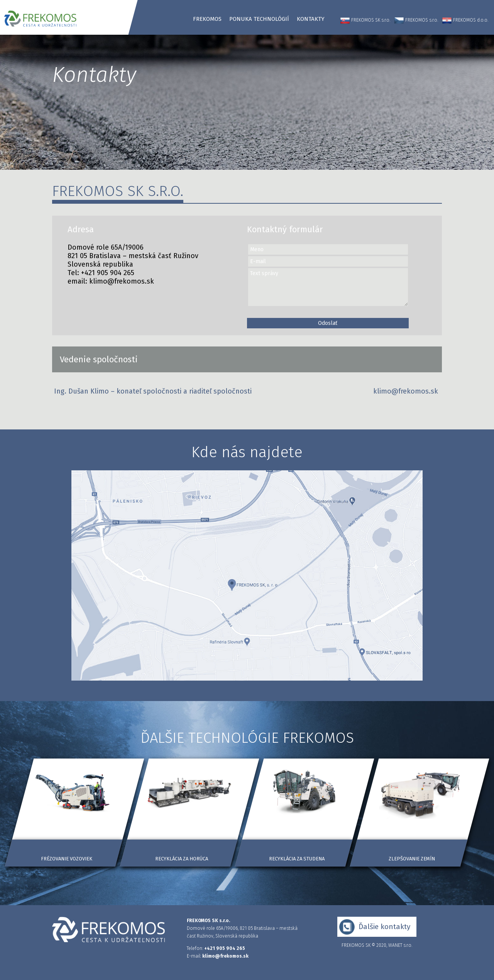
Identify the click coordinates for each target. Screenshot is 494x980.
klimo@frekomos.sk (122, 281)
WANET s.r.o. (400, 945)
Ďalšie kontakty (384, 927)
